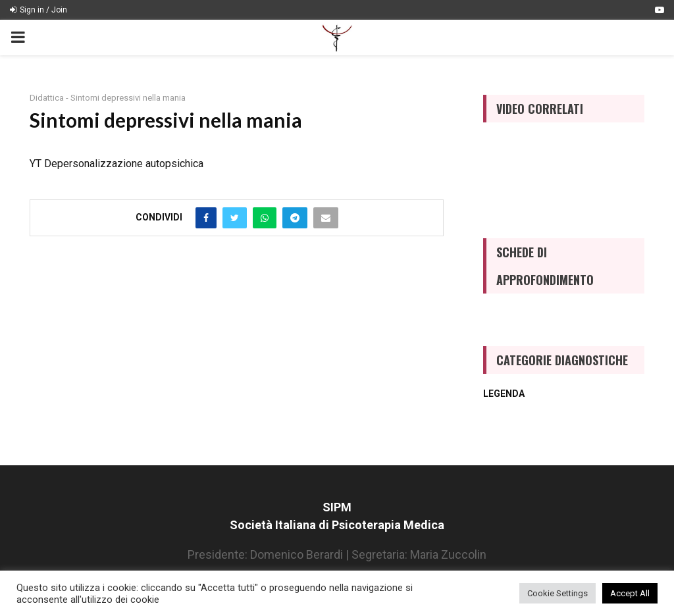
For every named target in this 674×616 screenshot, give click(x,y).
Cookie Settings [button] (557, 593)
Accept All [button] (630, 593)
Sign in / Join (39, 10)
